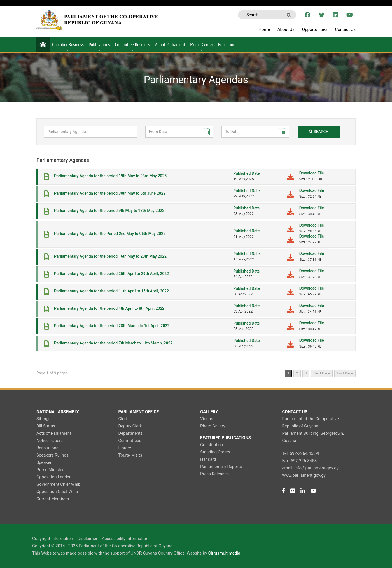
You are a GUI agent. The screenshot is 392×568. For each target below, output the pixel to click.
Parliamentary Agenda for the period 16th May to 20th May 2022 (110, 256)
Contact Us (345, 29)
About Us (286, 29)
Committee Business (132, 46)
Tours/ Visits (130, 455)
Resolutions (47, 448)
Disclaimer (88, 539)
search (319, 132)
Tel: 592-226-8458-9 (301, 453)
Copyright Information (53, 539)
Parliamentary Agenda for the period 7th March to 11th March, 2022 (113, 343)
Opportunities (315, 29)
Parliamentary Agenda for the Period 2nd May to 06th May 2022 (110, 234)
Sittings (43, 419)
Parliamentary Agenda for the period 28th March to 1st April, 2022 (112, 326)
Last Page (345, 373)
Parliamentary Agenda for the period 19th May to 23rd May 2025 (110, 176)
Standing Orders (215, 452)
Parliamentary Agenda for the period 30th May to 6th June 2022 (110, 193)
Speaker (44, 462)
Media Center (202, 46)
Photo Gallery (213, 426)
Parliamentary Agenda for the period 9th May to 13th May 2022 (109, 211)
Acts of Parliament (54, 433)
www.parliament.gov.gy (304, 475)
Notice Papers (50, 441)
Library (125, 448)
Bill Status (46, 426)
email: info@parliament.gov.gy (310, 468)
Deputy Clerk (130, 426)
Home (264, 29)
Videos (207, 419)
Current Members (53, 499)
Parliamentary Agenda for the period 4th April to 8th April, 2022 (109, 308)
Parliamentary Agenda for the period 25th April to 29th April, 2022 (111, 274)
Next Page (322, 373)
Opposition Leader (53, 477)
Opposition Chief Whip (57, 492)
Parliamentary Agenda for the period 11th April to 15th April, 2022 (111, 291)
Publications (99, 46)
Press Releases (214, 474)
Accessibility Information (125, 539)
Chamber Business (68, 46)
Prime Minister (50, 470)
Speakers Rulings (53, 455)
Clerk (123, 419)
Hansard (208, 459)
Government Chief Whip (58, 484)
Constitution (212, 445)
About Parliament (170, 46)
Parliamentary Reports (221, 467)
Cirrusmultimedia (224, 553)
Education (227, 44)
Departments (131, 433)
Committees (130, 441)
